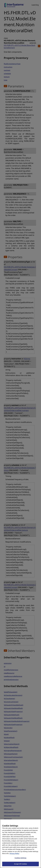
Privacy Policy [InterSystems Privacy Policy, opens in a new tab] (14, 856)
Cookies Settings (20, 860)
